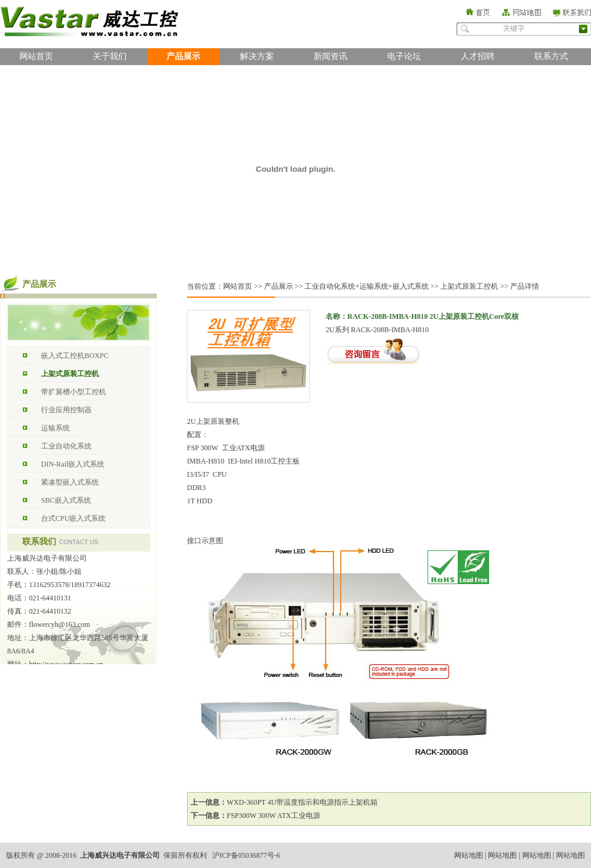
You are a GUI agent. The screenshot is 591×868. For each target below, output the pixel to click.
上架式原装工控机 (70, 374)
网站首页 (36, 56)
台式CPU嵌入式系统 (73, 518)
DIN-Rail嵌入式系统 (73, 464)
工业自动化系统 (66, 446)
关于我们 (110, 56)
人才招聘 (478, 56)
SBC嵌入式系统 (66, 500)
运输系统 (55, 428)
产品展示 (183, 56)
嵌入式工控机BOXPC (75, 356)
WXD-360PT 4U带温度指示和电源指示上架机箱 (302, 802)
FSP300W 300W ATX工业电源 (273, 816)
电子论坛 (404, 56)
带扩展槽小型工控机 (74, 392)
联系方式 (551, 56)
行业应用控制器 (66, 410)
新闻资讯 (330, 56)
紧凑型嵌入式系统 (70, 482)
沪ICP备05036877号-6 (246, 855)
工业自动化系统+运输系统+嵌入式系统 (367, 286)
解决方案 (257, 56)
